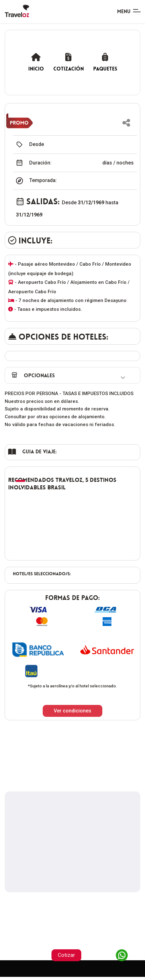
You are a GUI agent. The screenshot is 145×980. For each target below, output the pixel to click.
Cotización (69, 62)
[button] (126, 123)
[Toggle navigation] (129, 12)
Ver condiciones (72, 711)
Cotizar (66, 955)
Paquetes (105, 62)
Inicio (36, 62)
